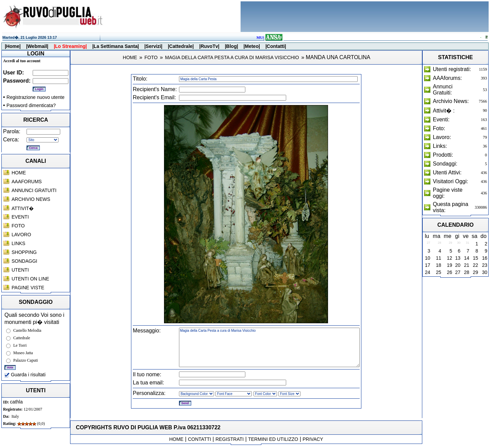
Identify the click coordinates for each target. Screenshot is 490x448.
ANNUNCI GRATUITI (34, 190)
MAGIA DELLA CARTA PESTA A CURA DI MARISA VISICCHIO (232, 57)
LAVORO (21, 235)
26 (450, 272)
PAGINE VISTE (28, 288)
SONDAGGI (24, 261)
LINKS (18, 243)
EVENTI (20, 217)
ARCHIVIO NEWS (31, 199)
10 (428, 258)
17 (428, 265)
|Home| (13, 46)
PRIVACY (313, 439)
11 (439, 258)
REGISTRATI (230, 439)
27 (458, 272)
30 (485, 272)
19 (450, 265)
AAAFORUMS (27, 182)
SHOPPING (24, 252)
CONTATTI (199, 439)
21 (467, 265)
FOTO (18, 226)
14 (467, 258)
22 (475, 265)
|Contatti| (276, 46)
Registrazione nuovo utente (35, 97)
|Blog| (232, 46)
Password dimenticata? (31, 105)
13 (458, 258)
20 (458, 265)
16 (485, 258)
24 (428, 272)
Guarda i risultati (25, 375)
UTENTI (20, 270)
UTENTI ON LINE (30, 279)
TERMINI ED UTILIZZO (273, 439)
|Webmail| (37, 46)
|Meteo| (252, 46)
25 (439, 272)
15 (475, 258)
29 (475, 272)
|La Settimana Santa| (116, 46)
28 (467, 272)
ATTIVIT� (23, 208)
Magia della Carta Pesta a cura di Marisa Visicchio (269, 347)
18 (439, 265)
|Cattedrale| (181, 46)
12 (450, 258)
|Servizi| (153, 46)
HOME (19, 173)
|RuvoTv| (209, 46)
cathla (16, 402)
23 (485, 265)
